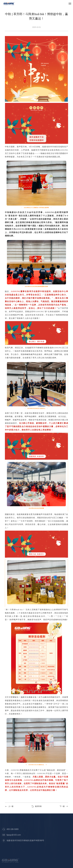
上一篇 (9, 806)
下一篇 (64, 806)
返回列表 (37, 806)
